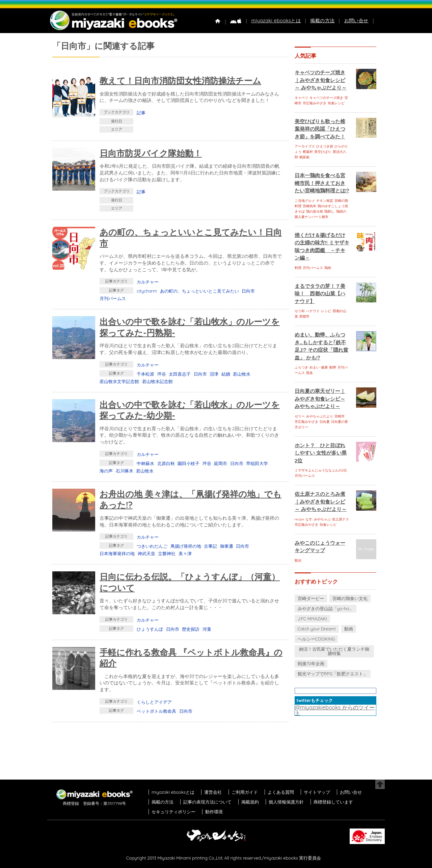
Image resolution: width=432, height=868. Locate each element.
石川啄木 (125, 471)
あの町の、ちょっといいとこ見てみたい (199, 291)
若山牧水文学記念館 (119, 381)
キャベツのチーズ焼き (326, 98)
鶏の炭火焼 (315, 211)
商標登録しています (333, 802)
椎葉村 (308, 152)
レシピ (326, 311)
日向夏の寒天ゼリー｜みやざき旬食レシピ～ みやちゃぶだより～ (320, 399)
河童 (207, 629)
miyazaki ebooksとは (276, 21)
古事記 (210, 546)
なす (309, 519)
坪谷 (162, 374)
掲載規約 (250, 802)
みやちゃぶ (322, 519)
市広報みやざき (315, 103)
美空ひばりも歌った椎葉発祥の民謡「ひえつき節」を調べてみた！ (320, 129)
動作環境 (214, 812)
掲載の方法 (322, 21)
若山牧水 (242, 374)
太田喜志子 (180, 374)
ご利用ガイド (245, 792)
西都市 (304, 316)
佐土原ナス (341, 519)
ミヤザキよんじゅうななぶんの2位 (321, 470)
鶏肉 (328, 268)
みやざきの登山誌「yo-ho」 (326, 608)
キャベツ (301, 98)
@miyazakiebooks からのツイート (335, 710)
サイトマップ (317, 792)
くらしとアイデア (154, 702)
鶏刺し (329, 211)
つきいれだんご (152, 546)
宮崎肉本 (309, 206)
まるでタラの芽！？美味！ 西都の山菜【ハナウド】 (320, 294)
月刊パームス (113, 298)
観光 (298, 560)
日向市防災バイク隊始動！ (151, 153)
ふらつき (301, 367)
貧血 (309, 373)
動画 (349, 629)
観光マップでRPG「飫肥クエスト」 (333, 674)
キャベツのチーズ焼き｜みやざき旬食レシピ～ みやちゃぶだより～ (321, 80)
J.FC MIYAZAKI (312, 619)
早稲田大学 (257, 463)
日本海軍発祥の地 (117, 553)
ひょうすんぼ (150, 629)
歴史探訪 (191, 629)
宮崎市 (340, 416)
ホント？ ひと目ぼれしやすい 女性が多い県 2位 (321, 453)
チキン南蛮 (325, 201)
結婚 (226, 374)
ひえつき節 (325, 146)
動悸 (333, 367)
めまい (315, 367)
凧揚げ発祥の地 (186, 546)
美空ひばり (323, 152)
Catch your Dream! (317, 629)
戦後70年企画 (311, 663)
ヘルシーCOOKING (316, 639)
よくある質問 (281, 792)
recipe (299, 519)
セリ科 (300, 311)
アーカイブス (305, 146)
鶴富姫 (304, 157)
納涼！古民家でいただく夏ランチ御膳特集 (334, 651)
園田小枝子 (188, 463)
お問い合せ (356, 21)
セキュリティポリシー (173, 812)
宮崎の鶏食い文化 (350, 598)
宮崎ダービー (311, 598)
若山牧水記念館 (157, 381)
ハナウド (313, 311)
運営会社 (213, 792)
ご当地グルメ (305, 201)
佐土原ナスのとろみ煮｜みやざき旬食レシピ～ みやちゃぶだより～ (321, 501)
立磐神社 (167, 553)
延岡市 (221, 463)
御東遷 (227, 546)
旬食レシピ (336, 103)
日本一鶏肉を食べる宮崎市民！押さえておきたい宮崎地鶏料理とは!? (322, 183)
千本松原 (145, 374)
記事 (141, 113)
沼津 (214, 374)
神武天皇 (146, 553)
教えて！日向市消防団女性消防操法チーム (180, 80)
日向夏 (325, 422)
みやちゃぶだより (320, 416)
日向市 (248, 291)
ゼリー (300, 416)
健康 (324, 367)
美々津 (185, 553)
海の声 (106, 471)
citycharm (147, 291)
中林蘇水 (145, 463)
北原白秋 (166, 463)
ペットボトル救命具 (156, 711)
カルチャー (148, 282)
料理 (298, 268)
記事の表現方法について (207, 802)
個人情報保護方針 (286, 802)
